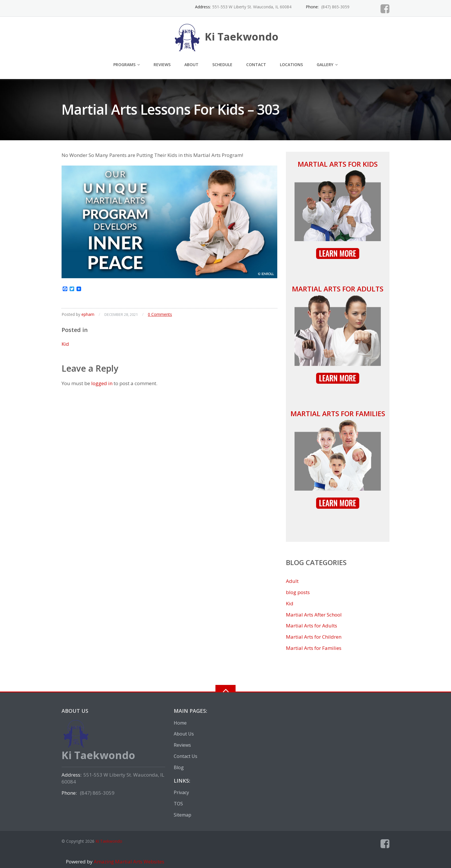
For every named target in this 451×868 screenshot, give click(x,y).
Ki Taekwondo (109, 841)
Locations (291, 65)
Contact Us (186, 756)
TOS (178, 804)
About (191, 65)
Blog (179, 767)
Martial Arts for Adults (338, 289)
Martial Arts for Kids (338, 164)
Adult (292, 581)
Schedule (222, 65)
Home (180, 723)
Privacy (181, 792)
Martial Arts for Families (338, 413)
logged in (102, 383)
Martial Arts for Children (314, 637)
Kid (65, 344)
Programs (124, 65)
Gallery (325, 65)
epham (88, 314)
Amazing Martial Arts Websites (128, 862)
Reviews (162, 65)
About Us (184, 734)
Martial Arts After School (314, 615)
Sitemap (182, 815)
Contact (256, 65)
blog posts (298, 592)
